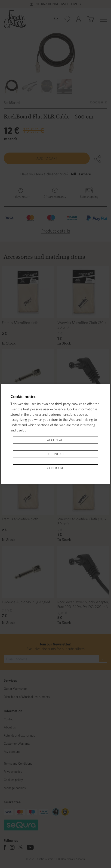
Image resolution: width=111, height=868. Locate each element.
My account (12, 752)
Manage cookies (15, 788)
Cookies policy (13, 780)
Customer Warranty (17, 744)
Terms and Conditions (18, 763)
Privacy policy (13, 772)
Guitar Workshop (15, 689)
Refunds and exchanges (19, 735)
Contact (9, 719)
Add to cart (47, 158)
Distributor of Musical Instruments (27, 697)
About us (10, 727)
